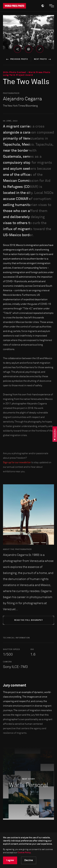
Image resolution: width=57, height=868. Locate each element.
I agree (10, 860)
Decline (29, 860)
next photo (43, 59)
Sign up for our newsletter (17, 462)
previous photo (16, 59)
